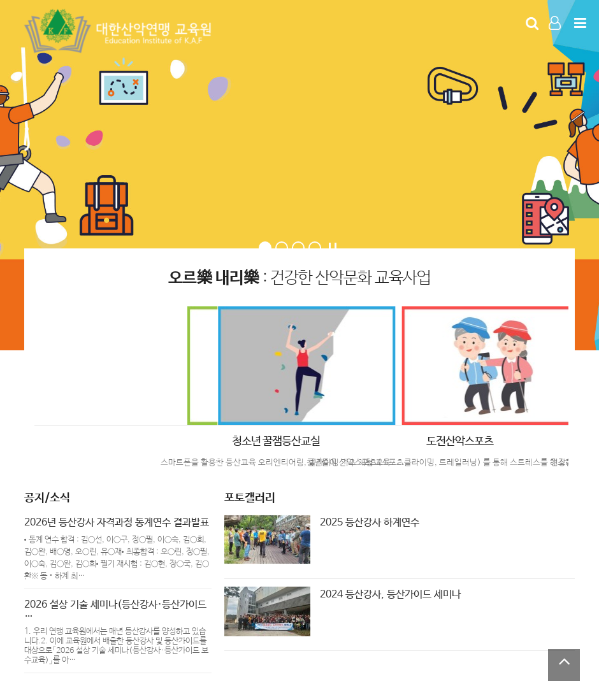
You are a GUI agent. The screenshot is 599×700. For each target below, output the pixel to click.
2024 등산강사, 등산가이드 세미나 (390, 595)
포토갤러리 (250, 498)
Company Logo (120, 31)
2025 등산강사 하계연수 (370, 523)
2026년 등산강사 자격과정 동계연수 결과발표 (117, 523)
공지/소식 (47, 498)
